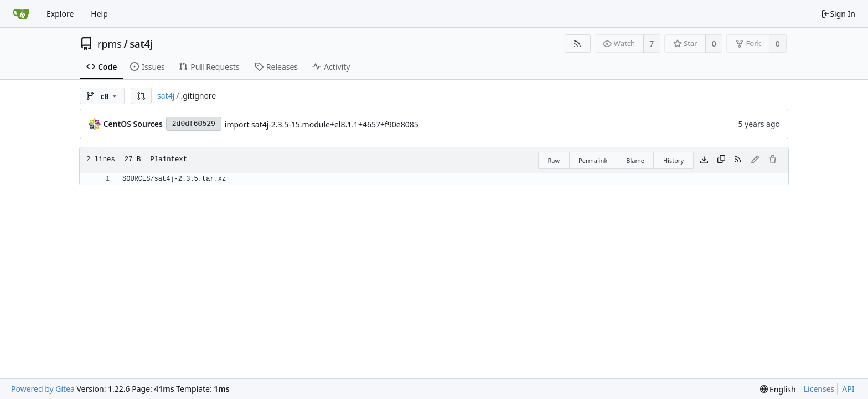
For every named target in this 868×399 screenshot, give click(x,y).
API (848, 389)
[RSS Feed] (578, 44)
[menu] (778, 389)
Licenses (819, 389)
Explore (60, 14)
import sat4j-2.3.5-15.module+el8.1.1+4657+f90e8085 (322, 124)
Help (99, 14)
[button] (141, 96)
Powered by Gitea (43, 389)
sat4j (141, 44)
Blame (635, 160)
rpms (110, 44)
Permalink (593, 160)
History (673, 160)
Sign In (838, 14)
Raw (554, 160)
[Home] (21, 14)
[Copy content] (721, 160)
